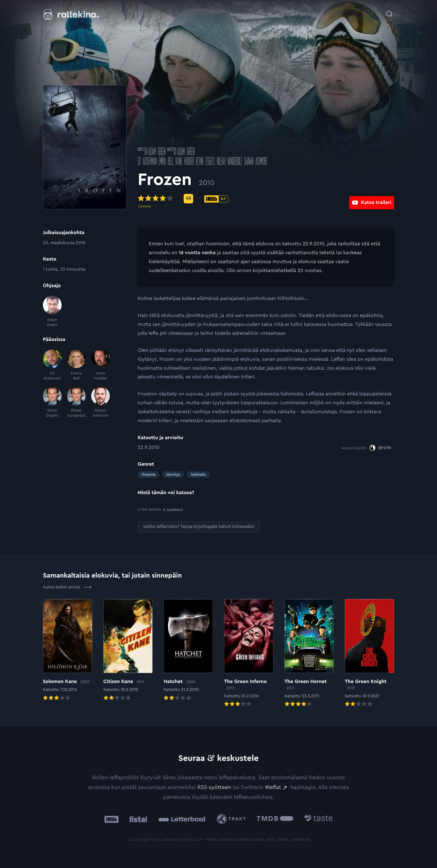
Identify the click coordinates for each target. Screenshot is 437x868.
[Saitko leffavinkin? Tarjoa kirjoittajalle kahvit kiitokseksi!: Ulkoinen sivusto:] (199, 527)
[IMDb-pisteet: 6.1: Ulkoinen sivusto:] (216, 199)
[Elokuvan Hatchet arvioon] (188, 650)
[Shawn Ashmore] (100, 402)
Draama (148, 475)
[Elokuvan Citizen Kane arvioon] (128, 650)
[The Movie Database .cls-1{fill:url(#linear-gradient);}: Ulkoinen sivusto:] (275, 819)
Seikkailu (198, 475)
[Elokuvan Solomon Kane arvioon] (68, 650)
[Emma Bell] (77, 365)
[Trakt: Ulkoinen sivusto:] (233, 819)
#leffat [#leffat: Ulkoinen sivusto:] (273, 787)
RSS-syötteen (214, 787)
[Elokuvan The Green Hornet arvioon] (309, 653)
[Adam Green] (52, 312)
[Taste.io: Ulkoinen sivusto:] (318, 819)
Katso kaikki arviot (67, 587)
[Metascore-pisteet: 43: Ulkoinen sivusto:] (188, 199)
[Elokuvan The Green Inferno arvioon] (249, 653)
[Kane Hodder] (100, 365)
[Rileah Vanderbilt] (77, 402)
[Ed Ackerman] (52, 365)
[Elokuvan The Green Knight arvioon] (369, 653)
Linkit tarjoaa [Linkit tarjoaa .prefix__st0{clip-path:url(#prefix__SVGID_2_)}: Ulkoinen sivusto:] (160, 510)
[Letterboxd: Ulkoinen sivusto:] (182, 819)
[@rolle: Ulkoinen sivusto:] (380, 448)
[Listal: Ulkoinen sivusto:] (137, 819)
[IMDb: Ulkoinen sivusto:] (111, 819)
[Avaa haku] (389, 11)
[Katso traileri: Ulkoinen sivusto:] (372, 199)
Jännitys (173, 475)
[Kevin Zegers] (52, 402)
